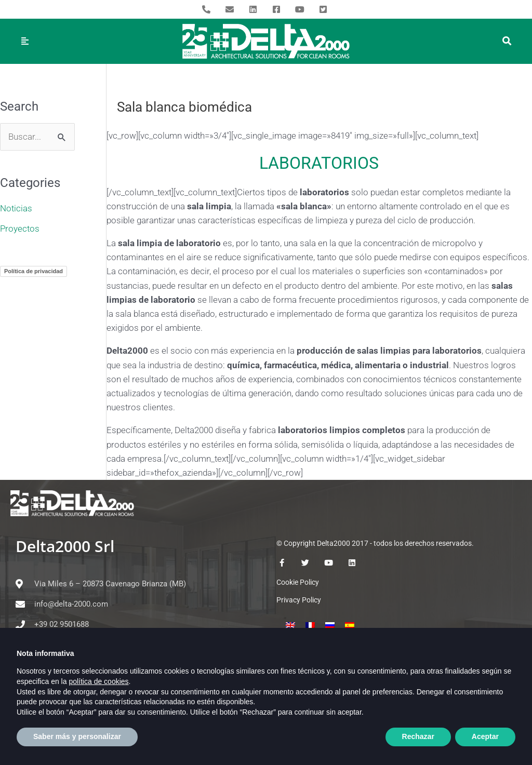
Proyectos (20, 229)
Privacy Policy (299, 600)
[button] (507, 41)
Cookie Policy (298, 582)
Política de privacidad (34, 271)
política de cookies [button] (98, 701)
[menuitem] (290, 625)
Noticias (16, 208)
